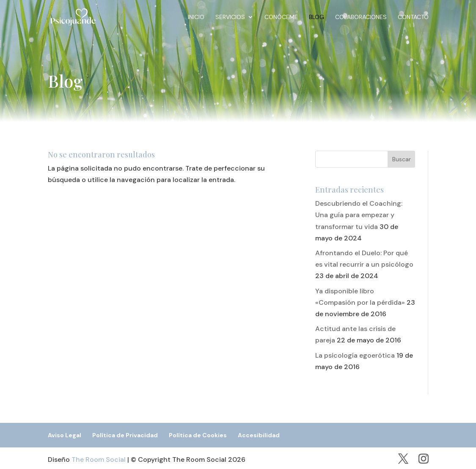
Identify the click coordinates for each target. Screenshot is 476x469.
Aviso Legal (65, 435)
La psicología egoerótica (355, 355)
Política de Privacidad (125, 435)
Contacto (413, 17)
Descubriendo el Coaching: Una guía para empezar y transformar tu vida (359, 215)
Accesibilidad (259, 435)
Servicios (230, 17)
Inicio (196, 17)
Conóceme (281, 17)
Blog (316, 17)
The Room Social (99, 459)
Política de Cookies (198, 435)
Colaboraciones (361, 17)
